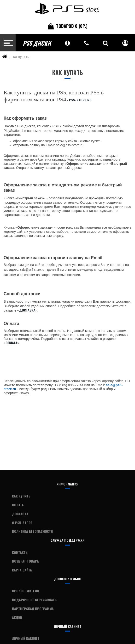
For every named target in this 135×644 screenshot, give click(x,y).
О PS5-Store (22, 523)
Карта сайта (22, 570)
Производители (25, 591)
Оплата (11, 343)
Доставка (27, 310)
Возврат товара (25, 561)
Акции (17, 617)
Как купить (21, 57)
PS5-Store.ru (80, 100)
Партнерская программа (33, 609)
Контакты (20, 552)
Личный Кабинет (26, 638)
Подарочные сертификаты (35, 600)
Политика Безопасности (32, 531)
